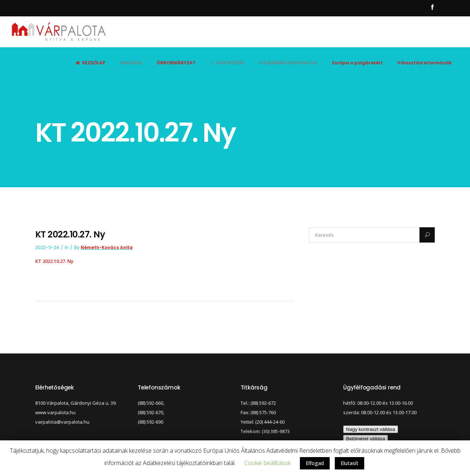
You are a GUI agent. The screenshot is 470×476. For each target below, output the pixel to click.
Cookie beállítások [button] (268, 463)
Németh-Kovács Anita (107, 247)
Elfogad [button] (315, 463)
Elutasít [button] (350, 463)
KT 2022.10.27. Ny (54, 261)
